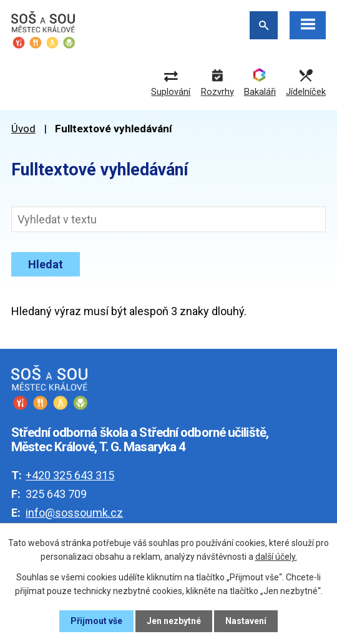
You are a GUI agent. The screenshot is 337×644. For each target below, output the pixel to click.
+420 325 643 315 (70, 475)
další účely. (276, 557)
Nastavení (246, 621)
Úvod (23, 129)
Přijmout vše (96, 621)
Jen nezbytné (174, 621)
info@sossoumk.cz (74, 513)
